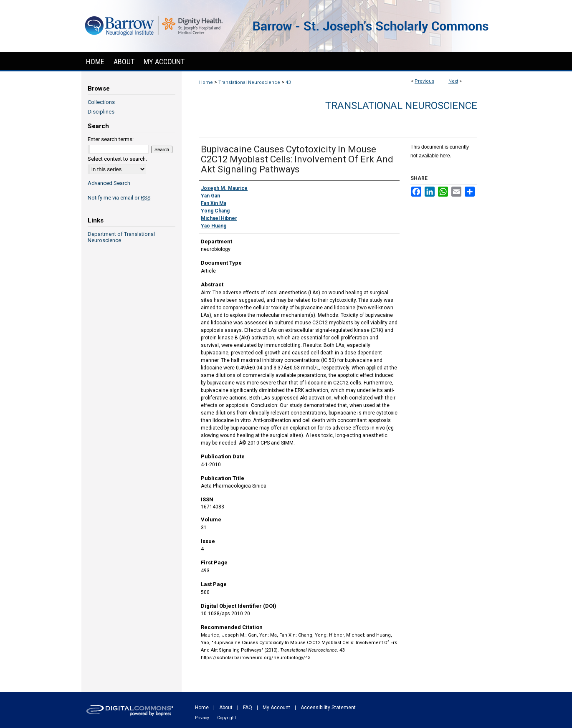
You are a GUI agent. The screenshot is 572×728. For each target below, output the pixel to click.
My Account (276, 708)
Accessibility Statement (328, 708)
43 (288, 82)
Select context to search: (117, 159)
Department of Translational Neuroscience (121, 237)
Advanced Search (109, 183)
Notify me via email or (119, 198)
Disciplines (101, 112)
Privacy (202, 718)
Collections (101, 102)
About (226, 708)
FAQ (248, 708)
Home (206, 82)
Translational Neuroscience (249, 82)
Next (453, 81)
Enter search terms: (111, 139)
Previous (424, 81)
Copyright (227, 718)
